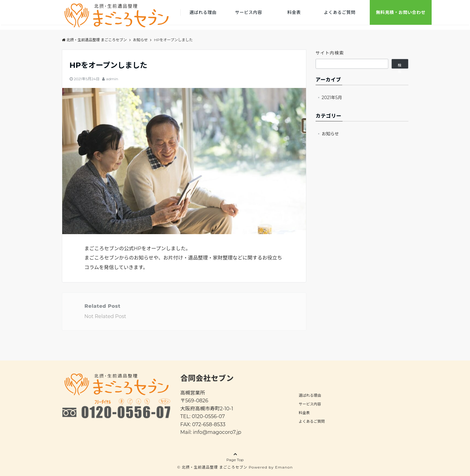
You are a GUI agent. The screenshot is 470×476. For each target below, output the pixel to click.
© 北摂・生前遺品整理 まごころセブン (212, 467)
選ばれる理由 (203, 12)
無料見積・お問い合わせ (401, 12)
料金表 (294, 12)
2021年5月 (332, 98)
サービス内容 (249, 12)
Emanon (284, 467)
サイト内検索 (330, 53)
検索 (400, 66)
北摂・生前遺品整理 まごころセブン (94, 40)
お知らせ (330, 134)
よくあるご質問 (340, 12)
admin (112, 79)
